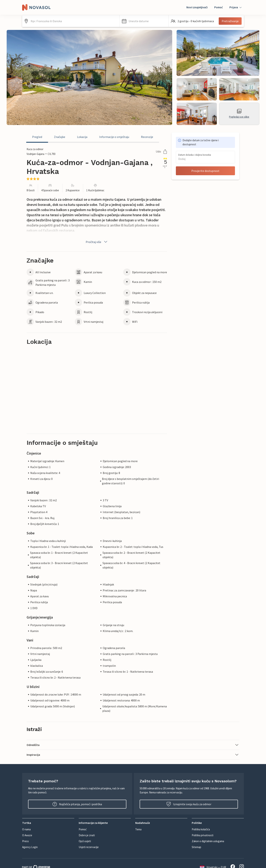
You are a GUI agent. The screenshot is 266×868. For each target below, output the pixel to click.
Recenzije (147, 137)
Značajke (60, 137)
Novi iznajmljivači (197, 7)
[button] (144, 21)
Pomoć (219, 7)
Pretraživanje (230, 21)
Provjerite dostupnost (205, 171)
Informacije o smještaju (114, 137)
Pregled (37, 137)
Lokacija (82, 137)
